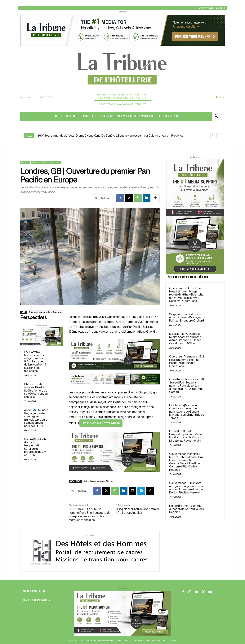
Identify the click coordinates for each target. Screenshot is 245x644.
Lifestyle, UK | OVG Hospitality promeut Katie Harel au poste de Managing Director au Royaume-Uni (187, 436)
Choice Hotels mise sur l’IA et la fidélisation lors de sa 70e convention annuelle (36, 391)
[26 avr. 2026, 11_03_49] (114, 354)
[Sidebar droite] (195, 217)
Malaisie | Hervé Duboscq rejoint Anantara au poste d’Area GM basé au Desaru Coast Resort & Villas (186, 339)
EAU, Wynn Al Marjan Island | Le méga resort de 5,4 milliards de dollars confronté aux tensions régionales (35, 361)
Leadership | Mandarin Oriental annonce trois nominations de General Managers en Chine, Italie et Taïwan (187, 412)
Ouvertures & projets (46, 163)
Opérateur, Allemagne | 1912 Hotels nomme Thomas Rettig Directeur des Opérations (187, 361)
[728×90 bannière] (122, 613)
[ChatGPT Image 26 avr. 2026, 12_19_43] (122, 46)
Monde (25, 163)
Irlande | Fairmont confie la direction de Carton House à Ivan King (187, 509)
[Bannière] (114, 388)
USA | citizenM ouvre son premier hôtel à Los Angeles (138, 511)
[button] (216, 116)
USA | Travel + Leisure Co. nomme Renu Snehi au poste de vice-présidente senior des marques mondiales (90, 515)
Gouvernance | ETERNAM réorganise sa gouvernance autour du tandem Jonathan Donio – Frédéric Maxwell (187, 488)
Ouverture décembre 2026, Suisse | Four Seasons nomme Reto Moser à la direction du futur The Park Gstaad (187, 386)
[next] (219, 136)
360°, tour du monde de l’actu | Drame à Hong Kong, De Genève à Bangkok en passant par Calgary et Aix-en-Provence (110, 136)
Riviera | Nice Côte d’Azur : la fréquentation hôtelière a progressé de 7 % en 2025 (36, 447)
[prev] (213, 136)
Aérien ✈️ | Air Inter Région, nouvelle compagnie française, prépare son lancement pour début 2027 (36, 418)
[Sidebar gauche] (42, 337)
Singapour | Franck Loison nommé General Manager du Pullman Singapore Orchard (187, 318)
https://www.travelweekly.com (45, 312)
